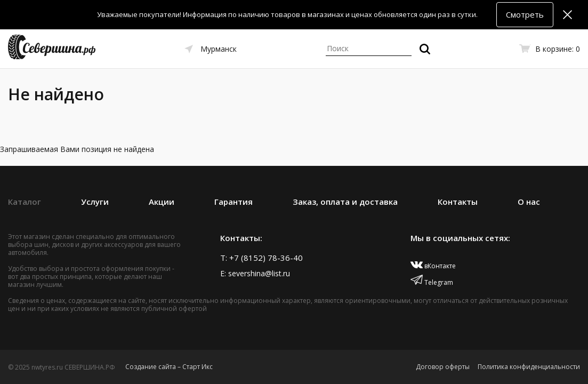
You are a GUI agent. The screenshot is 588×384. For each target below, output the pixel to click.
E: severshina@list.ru (255, 273)
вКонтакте (433, 266)
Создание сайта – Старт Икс (169, 367)
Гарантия (233, 202)
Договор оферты (443, 367)
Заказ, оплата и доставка (345, 202)
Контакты (458, 202)
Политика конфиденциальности (529, 367)
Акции (162, 202)
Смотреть (525, 14)
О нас (529, 202)
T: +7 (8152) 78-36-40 (261, 258)
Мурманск (219, 49)
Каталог (25, 202)
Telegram (432, 282)
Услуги (95, 202)
